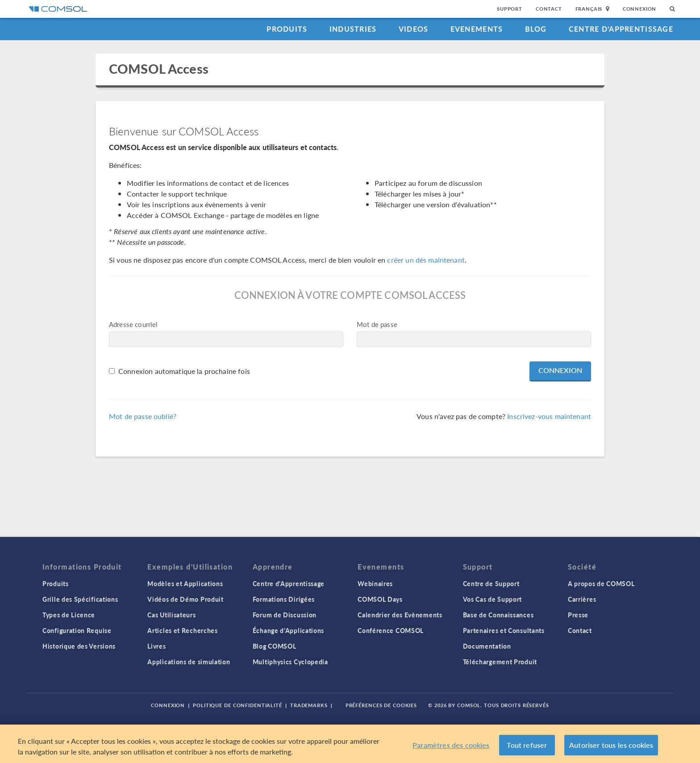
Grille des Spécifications (80, 599)
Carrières (582, 599)
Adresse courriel (133, 324)
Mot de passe (377, 324)
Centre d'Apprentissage (621, 29)
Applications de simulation (189, 662)
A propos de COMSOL (601, 583)
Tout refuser (527, 745)
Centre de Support (491, 583)
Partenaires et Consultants (504, 630)
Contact (549, 9)
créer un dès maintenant (426, 260)
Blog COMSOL (275, 646)
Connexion (640, 9)
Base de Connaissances (498, 615)
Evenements (477, 29)
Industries (353, 29)
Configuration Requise (77, 630)
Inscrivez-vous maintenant (549, 416)
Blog (536, 29)
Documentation (487, 646)
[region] (350, 744)
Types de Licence (69, 615)
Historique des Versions (79, 646)
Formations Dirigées (284, 599)
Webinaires (375, 583)
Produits (287, 29)
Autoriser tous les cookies (611, 745)
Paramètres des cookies (451, 745)
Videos (414, 29)
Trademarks (309, 705)
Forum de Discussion (285, 615)
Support (510, 9)
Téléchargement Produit (500, 662)
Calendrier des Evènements (400, 615)
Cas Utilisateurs (171, 615)
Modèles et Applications (185, 583)
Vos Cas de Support (493, 599)
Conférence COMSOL (391, 630)
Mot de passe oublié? (143, 416)
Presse (578, 615)
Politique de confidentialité (237, 705)
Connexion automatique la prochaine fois (184, 371)
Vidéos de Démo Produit (185, 599)
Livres (156, 646)
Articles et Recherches (182, 630)
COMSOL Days (380, 599)
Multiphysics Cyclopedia (290, 662)
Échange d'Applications (288, 630)
